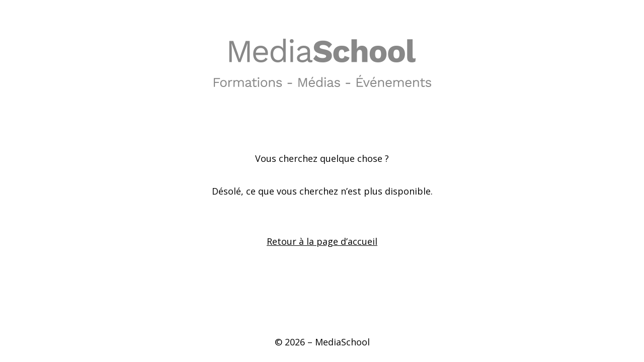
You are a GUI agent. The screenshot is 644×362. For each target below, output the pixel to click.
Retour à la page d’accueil (322, 241)
